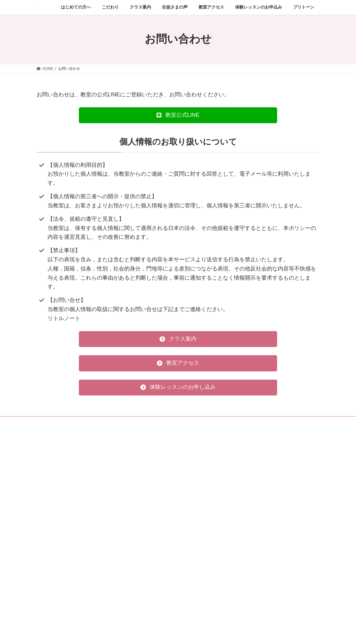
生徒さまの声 (197, 481)
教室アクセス (197, 491)
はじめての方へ (199, 449)
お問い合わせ (197, 512)
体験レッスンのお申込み (206, 502)
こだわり (194, 459)
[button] (178, 115)
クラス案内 (196, 470)
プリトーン (196, 523)
